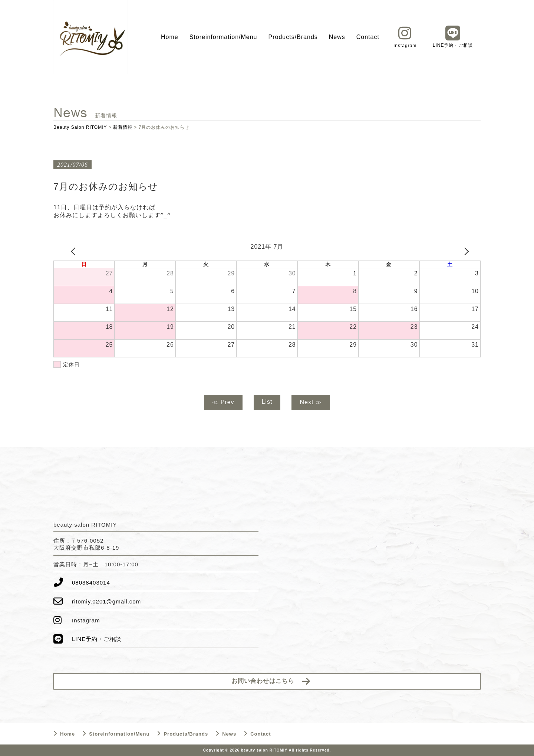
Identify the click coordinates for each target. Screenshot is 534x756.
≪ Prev (223, 402)
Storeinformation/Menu (223, 37)
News (337, 37)
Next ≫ (311, 402)
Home (170, 37)
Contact (368, 37)
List (267, 402)
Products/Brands (293, 37)
